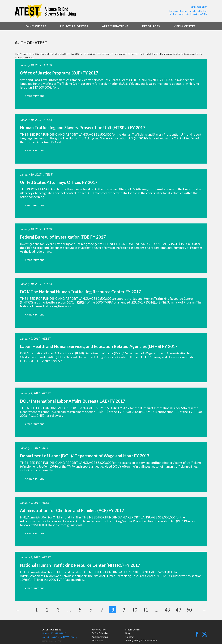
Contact (130, 637)
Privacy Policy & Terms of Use (141, 640)
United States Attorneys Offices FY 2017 (59, 182)
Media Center (185, 26)
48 (167, 610)
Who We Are (36, 26)
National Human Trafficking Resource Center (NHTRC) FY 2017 (80, 565)
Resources (151, 26)
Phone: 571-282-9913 (54, 633)
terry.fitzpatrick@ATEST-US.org (60, 637)
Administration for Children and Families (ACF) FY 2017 (72, 510)
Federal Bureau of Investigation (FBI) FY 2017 (63, 237)
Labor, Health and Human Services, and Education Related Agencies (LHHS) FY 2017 (99, 346)
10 (135, 610)
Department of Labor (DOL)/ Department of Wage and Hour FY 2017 (85, 456)
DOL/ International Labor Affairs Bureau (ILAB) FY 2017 (73, 401)
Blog (128, 633)
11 (146, 610)
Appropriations (115, 26)
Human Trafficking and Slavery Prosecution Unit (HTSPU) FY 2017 (83, 128)
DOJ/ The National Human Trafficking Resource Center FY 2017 (80, 292)
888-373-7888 (199, 7)
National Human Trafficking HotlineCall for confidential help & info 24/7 (188, 12)
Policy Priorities (74, 26)
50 (189, 610)
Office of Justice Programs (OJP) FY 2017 (59, 73)
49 (178, 610)
